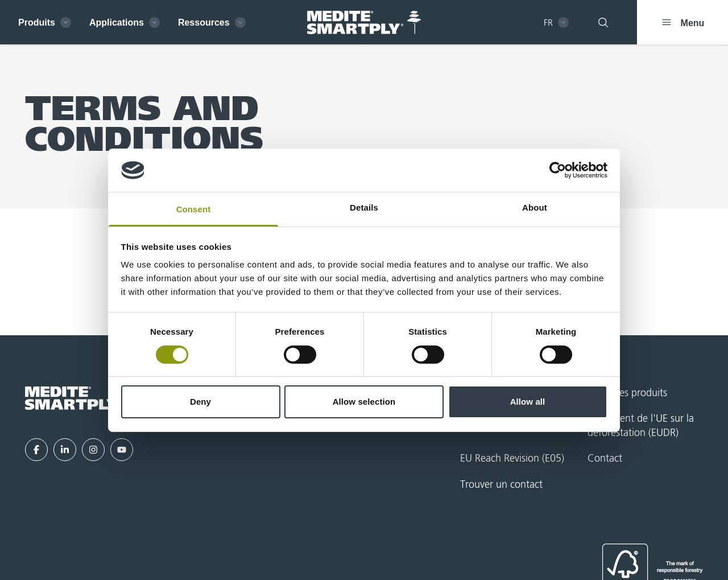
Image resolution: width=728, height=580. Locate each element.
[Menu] (682, 22)
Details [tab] (364, 207)
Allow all (528, 402)
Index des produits (627, 393)
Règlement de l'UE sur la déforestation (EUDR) (641, 426)
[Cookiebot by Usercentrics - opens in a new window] (558, 170)
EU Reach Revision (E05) (512, 459)
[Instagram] (93, 450)
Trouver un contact (501, 485)
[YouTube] (122, 450)
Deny (200, 402)
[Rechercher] (603, 22)
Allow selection (364, 402)
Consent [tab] (194, 209)
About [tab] (535, 207)
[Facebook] (36, 450)
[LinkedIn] (65, 450)
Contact (605, 459)
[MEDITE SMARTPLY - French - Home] (364, 22)
